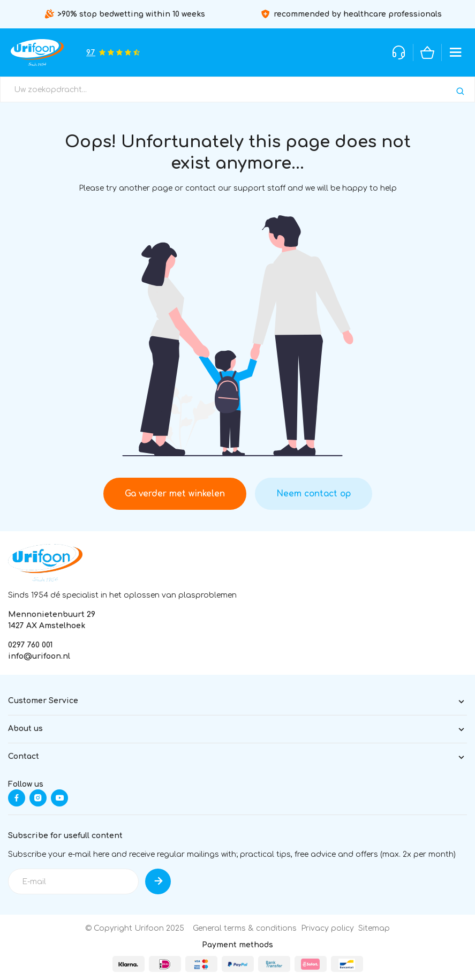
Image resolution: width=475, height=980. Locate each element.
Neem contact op (314, 494)
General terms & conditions (245, 928)
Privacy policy (327, 928)
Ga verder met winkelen (175, 494)
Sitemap (374, 928)
